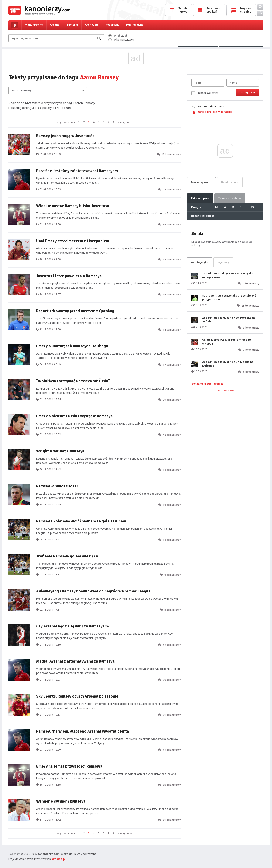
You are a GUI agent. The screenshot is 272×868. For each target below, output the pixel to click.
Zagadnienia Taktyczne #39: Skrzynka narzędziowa (228, 275)
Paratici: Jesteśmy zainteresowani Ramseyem (77, 171)
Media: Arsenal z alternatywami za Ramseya (75, 661)
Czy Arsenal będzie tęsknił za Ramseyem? (73, 626)
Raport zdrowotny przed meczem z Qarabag (75, 311)
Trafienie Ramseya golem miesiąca (67, 556)
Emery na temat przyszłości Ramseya (69, 766)
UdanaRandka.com (225, 391)
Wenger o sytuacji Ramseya (61, 801)
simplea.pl (59, 859)
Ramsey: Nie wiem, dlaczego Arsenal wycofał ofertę (82, 731)
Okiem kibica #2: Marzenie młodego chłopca (226, 342)
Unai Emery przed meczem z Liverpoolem (73, 241)
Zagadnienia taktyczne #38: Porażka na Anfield (229, 320)
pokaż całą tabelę (203, 216)
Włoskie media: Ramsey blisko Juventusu (73, 206)
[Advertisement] (136, 84)
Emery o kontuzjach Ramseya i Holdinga (72, 346)
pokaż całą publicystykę (207, 384)
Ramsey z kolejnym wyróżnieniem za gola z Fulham (81, 521)
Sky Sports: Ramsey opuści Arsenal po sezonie (77, 696)
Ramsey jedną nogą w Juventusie (65, 136)
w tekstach (118, 36)
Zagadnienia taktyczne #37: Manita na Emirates (228, 364)
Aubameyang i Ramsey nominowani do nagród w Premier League (93, 591)
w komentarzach (121, 40)
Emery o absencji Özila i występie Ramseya (74, 416)
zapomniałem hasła (211, 106)
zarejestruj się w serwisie (215, 112)
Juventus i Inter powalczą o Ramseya (69, 276)
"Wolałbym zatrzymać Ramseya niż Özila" (73, 381)
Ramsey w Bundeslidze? (57, 486)
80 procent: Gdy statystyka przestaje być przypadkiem (229, 298)
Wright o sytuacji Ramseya (60, 451)
